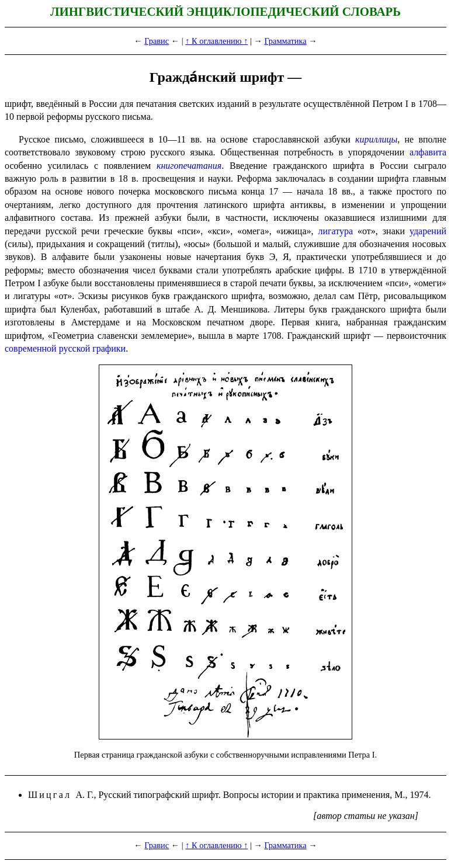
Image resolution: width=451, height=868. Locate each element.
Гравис (157, 41)
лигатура (335, 231)
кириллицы (376, 139)
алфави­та (428, 152)
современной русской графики (65, 348)
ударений (428, 231)
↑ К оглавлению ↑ (216, 41)
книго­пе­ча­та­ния (189, 166)
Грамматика (285, 41)
